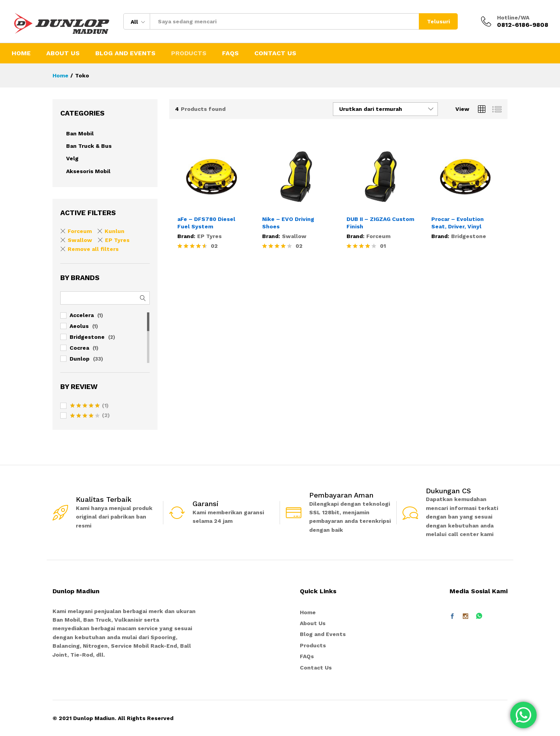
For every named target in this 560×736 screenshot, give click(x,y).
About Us (63, 53)
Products (189, 53)
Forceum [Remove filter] (80, 231)
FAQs (230, 53)
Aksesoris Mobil (88, 171)
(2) (90, 416)
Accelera (82, 315)
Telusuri (438, 21)
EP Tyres (209, 236)
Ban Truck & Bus (89, 146)
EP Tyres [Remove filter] (117, 240)
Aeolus (79, 326)
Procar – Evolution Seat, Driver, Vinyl (458, 223)
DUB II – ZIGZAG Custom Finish (380, 223)
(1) (89, 406)
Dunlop (80, 359)
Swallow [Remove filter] (80, 240)
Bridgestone (469, 236)
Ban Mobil (80, 133)
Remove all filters (93, 249)
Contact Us (275, 53)
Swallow (294, 236)
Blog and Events (125, 53)
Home (21, 53)
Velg (72, 158)
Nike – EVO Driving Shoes (288, 223)
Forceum (378, 236)
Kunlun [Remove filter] (115, 231)
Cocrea (79, 348)
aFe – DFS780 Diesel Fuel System (206, 223)
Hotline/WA (513, 18)
